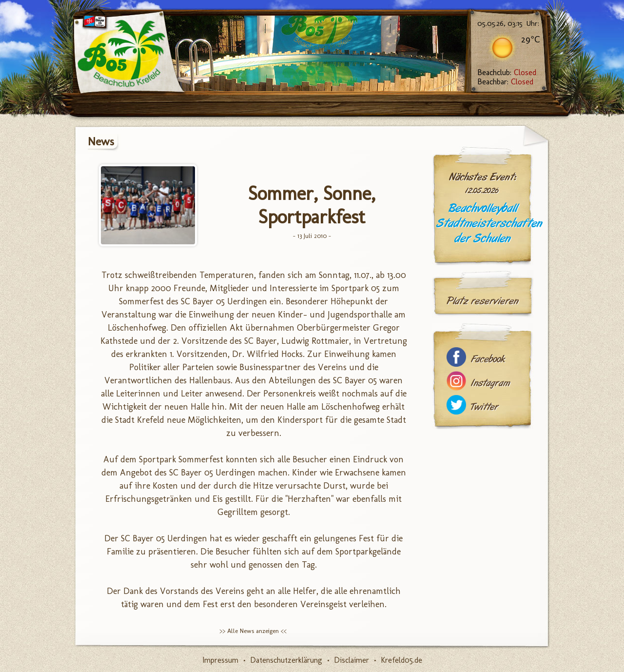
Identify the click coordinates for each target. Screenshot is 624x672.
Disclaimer (351, 660)
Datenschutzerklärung (286, 660)
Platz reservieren (483, 301)
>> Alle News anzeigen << (253, 631)
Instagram (490, 383)
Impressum (220, 660)
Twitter (485, 407)
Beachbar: (505, 82)
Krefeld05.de (401, 660)
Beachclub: (507, 72)
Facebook (488, 359)
